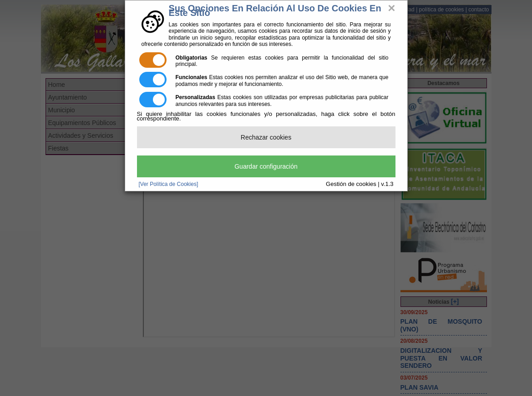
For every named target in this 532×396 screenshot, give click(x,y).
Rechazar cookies (266, 137)
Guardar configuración (266, 166)
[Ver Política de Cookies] (169, 184)
